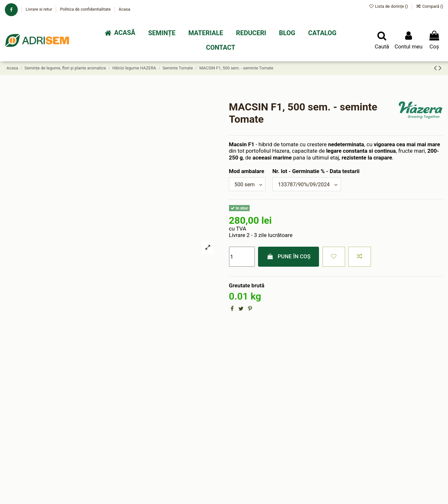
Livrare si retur (39, 9)
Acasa (124, 9)
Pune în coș (289, 257)
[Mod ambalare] (248, 185)
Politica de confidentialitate (86, 9)
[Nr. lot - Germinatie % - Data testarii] (310, 185)
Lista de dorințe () (389, 6)
